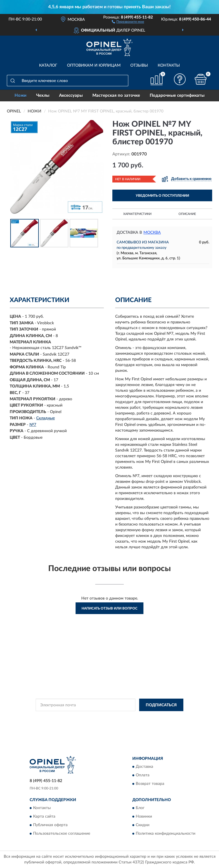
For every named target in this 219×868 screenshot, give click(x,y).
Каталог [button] (48, 65)
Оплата (143, 775)
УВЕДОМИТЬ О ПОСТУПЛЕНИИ (162, 196)
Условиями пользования (105, 723)
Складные (45, 418)
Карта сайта (44, 817)
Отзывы (139, 65)
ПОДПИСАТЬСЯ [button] (161, 705)
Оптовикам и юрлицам (94, 65)
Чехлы (43, 96)
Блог (140, 808)
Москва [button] (152, 233)
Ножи (21, 96)
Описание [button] (187, 214)
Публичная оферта (50, 825)
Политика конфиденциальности (166, 834)
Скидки (143, 825)
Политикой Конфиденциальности (137, 718)
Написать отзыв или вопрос (109, 608)
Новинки (144, 817)
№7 (33, 425)
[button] (128, 21)
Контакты (169, 65)
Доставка (144, 767)
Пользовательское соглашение (62, 834)
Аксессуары (71, 96)
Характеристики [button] (137, 214)
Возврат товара (150, 784)
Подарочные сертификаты (177, 96)
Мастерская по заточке (116, 96)
